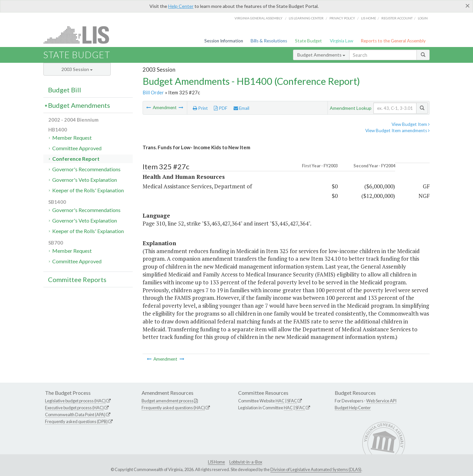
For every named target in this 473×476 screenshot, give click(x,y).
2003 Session (77, 69)
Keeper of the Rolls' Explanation (88, 190)
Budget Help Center (353, 408)
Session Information (224, 41)
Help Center (181, 6)
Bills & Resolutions (269, 41)
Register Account (397, 18)
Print (200, 108)
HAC (280, 401)
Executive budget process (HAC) (74, 408)
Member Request (72, 138)
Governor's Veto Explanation (85, 180)
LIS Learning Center (306, 18)
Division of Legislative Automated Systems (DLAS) (316, 469)
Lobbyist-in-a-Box (246, 462)
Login (423, 18)
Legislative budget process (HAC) (75, 401)
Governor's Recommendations (86, 169)
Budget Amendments (321, 55)
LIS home (369, 18)
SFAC (292, 401)
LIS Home (216, 462)
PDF (221, 108)
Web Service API (381, 401)
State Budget (308, 41)
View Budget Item (411, 124)
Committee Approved (77, 148)
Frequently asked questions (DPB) (76, 421)
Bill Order (153, 92)
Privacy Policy (342, 18)
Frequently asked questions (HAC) (173, 408)
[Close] (468, 6)
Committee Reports (77, 279)
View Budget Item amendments (397, 131)
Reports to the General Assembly (393, 41)
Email (241, 108)
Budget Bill (65, 90)
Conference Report (76, 159)
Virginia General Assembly (259, 18)
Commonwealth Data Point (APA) (75, 415)
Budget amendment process (168, 401)
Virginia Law (341, 41)
